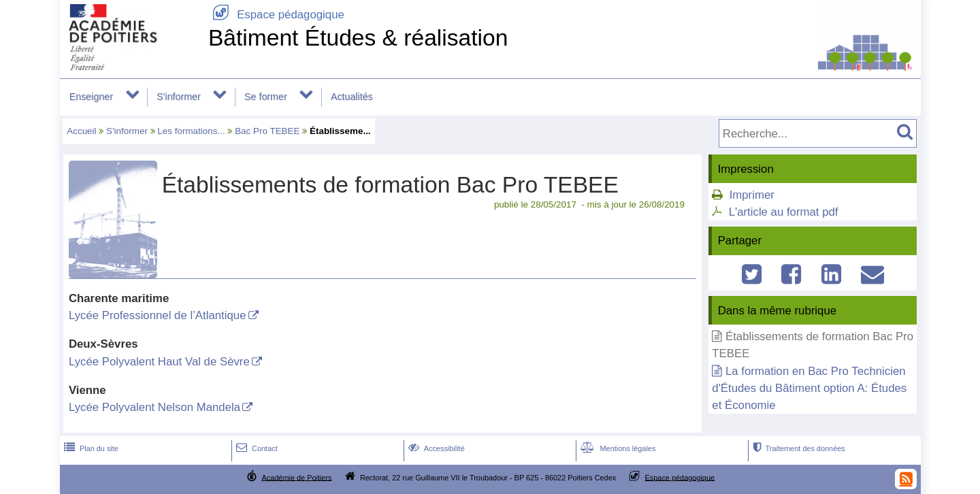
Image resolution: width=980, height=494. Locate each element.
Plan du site (90, 448)
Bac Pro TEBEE (267, 131)
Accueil (81, 131)
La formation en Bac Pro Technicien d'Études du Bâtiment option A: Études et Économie (809, 388)
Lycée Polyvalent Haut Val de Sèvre (159, 362)
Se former (266, 97)
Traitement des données (797, 448)
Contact (256, 448)
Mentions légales (617, 448)
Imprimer (752, 195)
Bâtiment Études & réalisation (358, 38)
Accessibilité (435, 448)
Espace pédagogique (276, 15)
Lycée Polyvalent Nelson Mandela (154, 407)
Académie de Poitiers (296, 477)
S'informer (179, 97)
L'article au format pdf (784, 212)
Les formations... (191, 131)
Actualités (352, 97)
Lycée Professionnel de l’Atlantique (158, 315)
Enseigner (91, 97)
